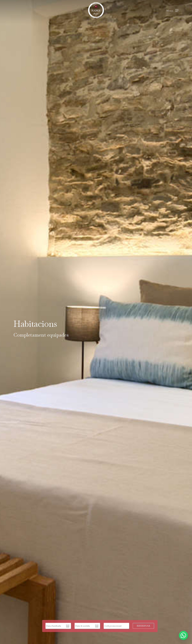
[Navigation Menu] (172, 10)
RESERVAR (143, 626)
